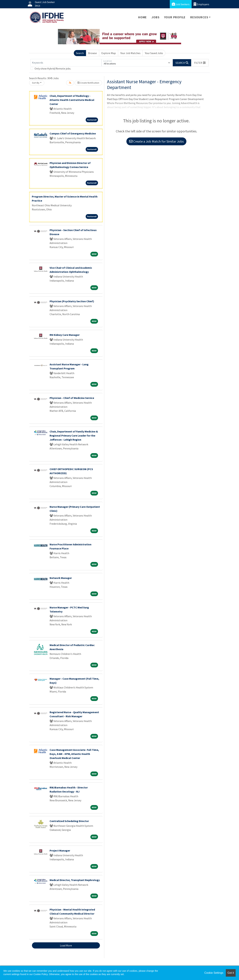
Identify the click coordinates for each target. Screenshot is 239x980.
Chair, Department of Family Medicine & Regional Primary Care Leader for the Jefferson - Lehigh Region (74, 435)
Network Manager (61, 578)
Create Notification (88, 83)
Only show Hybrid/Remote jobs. (53, 68)
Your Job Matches (130, 53)
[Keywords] (66, 63)
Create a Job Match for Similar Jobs (156, 141)
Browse (93, 53)
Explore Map (109, 53)
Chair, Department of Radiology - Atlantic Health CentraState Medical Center (72, 100)
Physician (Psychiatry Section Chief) (72, 301)
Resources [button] (199, 17)
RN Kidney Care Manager (65, 335)
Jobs (155, 17)
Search (80, 53)
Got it (231, 973)
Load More (66, 945)
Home (142, 17)
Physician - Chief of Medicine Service (72, 398)
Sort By (36, 83)
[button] (200, 63)
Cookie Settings (214, 973)
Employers (201, 4)
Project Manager (60, 850)
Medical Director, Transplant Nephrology (75, 880)
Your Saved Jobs (154, 53)
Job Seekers (181, 4)
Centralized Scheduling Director (69, 821)
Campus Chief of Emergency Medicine (73, 133)
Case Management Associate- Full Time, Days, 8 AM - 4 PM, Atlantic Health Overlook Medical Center (74, 754)
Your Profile (175, 17)
